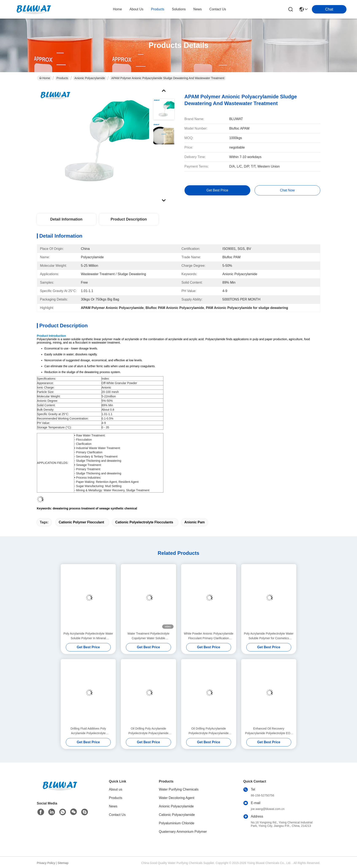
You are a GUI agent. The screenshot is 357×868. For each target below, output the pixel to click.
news (198, 9)
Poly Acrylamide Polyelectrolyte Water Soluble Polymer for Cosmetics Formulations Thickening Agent (269, 636)
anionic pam (195, 522)
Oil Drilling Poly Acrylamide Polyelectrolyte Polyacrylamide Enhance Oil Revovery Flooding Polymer (148, 731)
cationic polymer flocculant (81, 522)
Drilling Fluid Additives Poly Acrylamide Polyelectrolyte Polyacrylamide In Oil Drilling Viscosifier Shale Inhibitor (88, 731)
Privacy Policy (46, 863)
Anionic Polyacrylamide (90, 78)
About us (116, 789)
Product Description (129, 219)
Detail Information (66, 219)
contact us (218, 9)
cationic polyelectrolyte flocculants (144, 522)
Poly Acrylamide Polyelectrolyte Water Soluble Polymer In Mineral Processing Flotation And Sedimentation (88, 636)
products (158, 9)
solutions (179, 9)
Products (62, 78)
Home (117, 9)
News (113, 806)
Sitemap (63, 863)
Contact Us (117, 815)
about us (136, 9)
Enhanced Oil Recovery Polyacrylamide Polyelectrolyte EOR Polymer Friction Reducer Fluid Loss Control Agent (269, 731)
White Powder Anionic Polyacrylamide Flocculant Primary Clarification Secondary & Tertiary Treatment (209, 636)
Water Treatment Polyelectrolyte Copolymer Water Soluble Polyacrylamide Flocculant (149, 636)
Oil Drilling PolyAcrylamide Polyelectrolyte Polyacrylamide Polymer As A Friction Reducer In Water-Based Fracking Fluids (209, 731)
